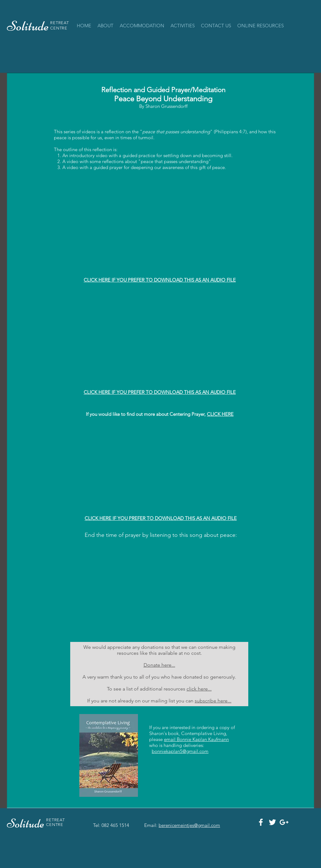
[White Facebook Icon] (261, 822)
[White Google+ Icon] (284, 822)
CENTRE (59, 28)
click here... (199, 689)
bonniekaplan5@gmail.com (180, 751)
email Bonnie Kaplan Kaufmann (196, 739)
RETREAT (60, 23)
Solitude (26, 823)
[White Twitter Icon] (272, 822)
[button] (142, 26)
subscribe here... (213, 701)
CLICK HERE (220, 414)
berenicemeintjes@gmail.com (189, 825)
